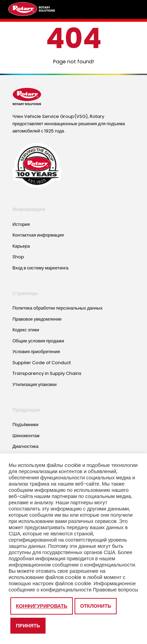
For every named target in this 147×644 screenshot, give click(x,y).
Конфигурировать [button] (42, 606)
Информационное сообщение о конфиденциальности (72, 587)
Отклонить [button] (96, 606)
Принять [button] (28, 626)
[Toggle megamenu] (131, 9)
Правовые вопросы (115, 590)
